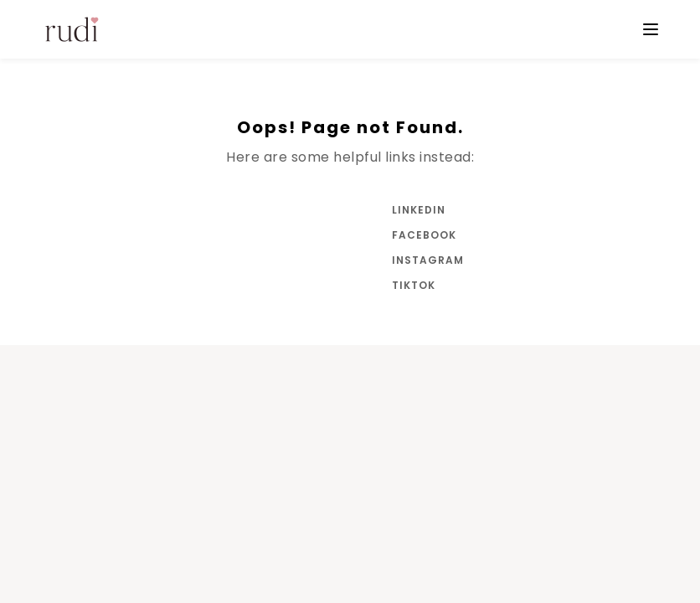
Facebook (424, 235)
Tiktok (414, 285)
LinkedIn (419, 210)
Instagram (425, 260)
